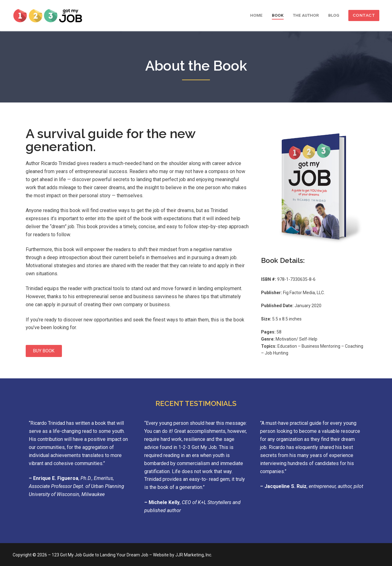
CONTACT (364, 15)
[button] (44, 351)
